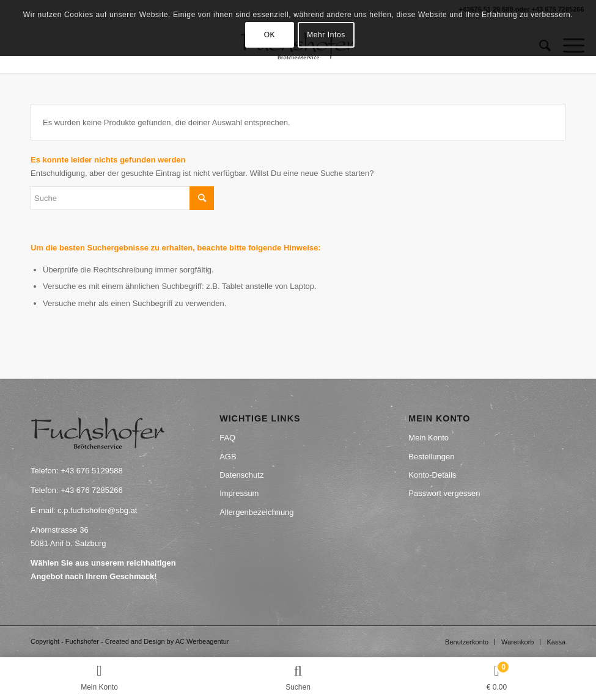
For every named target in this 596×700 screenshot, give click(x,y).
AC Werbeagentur (202, 641)
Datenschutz (241, 475)
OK (270, 35)
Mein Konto (429, 438)
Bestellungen (431, 457)
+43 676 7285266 (92, 490)
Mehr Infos (326, 35)
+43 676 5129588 (92, 471)
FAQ (227, 438)
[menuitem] (467, 642)
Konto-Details (432, 475)
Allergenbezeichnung (256, 512)
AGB (228, 457)
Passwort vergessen (444, 493)
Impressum (239, 493)
